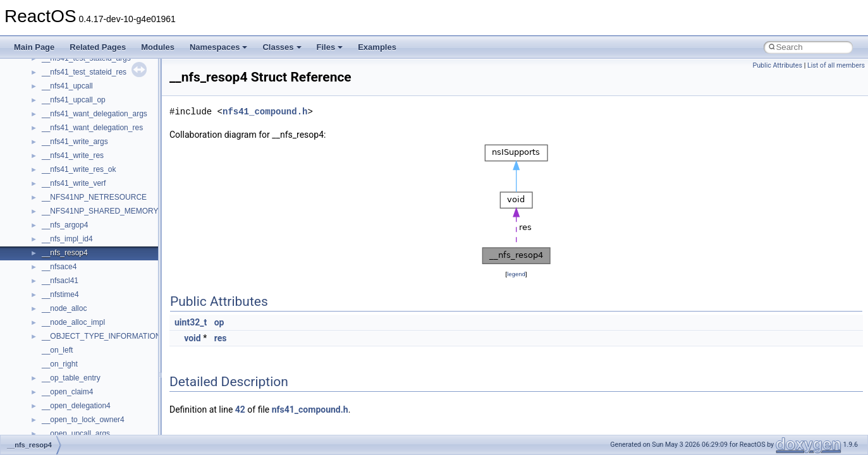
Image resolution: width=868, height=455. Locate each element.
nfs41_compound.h (265, 112)
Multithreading (45, 203)
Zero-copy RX (45, 176)
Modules (158, 47)
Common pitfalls (49, 134)
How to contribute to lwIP (64, 106)
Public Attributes (777, 65)
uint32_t (191, 322)
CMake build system (56, 120)
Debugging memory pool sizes (72, 148)
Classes (282, 47)
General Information (55, 259)
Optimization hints (52, 217)
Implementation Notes (58, 231)
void (192, 338)
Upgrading (39, 78)
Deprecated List (48, 287)
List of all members (836, 65)
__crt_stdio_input (70, 356)
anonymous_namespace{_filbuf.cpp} (103, 412)
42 (240, 409)
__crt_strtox (62, 384)
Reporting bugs (47, 162)
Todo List (37, 273)
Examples (377, 47)
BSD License (43, 245)
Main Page (34, 47)
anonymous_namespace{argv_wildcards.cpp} (118, 426)
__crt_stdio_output (73, 370)
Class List (48, 343)
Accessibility (62, 398)
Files (330, 47)
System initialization (55, 190)
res (221, 338)
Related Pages (98, 47)
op (219, 322)
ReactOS (27, 64)
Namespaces (219, 47)
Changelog (40, 92)
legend (516, 274)
